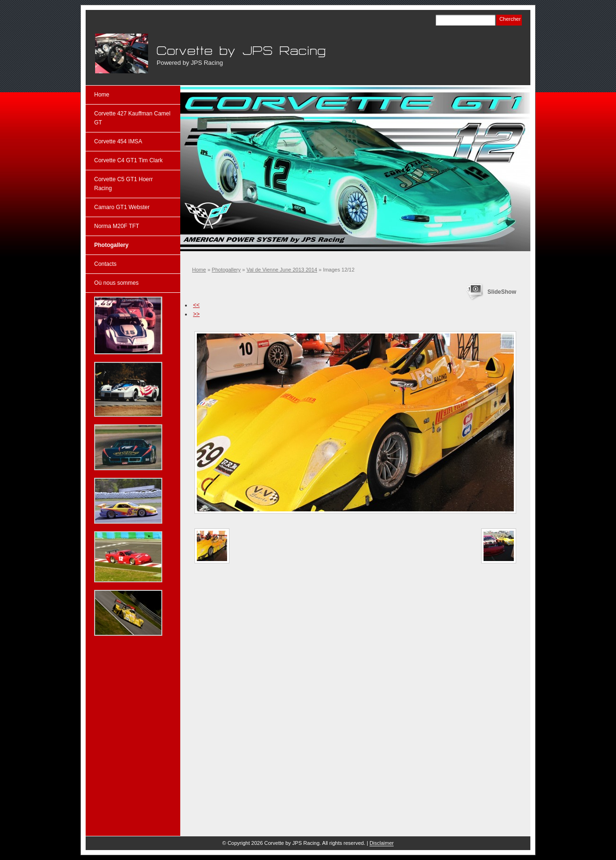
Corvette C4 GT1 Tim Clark (128, 160)
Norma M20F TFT (117, 226)
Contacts (105, 264)
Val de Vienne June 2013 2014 (282, 270)
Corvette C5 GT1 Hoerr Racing (123, 184)
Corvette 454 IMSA (118, 141)
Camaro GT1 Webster (122, 207)
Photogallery (226, 270)
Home (199, 270)
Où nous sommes (116, 283)
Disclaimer (382, 843)
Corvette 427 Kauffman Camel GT (132, 118)
